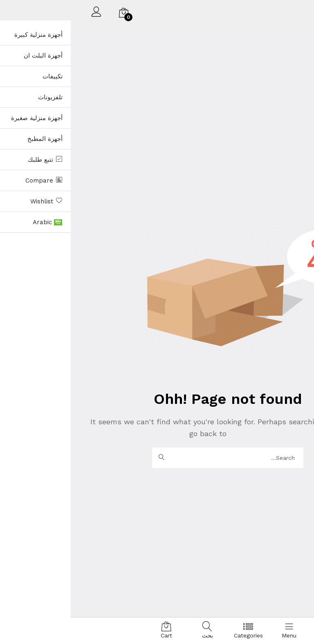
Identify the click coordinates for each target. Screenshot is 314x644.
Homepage (176, 433)
